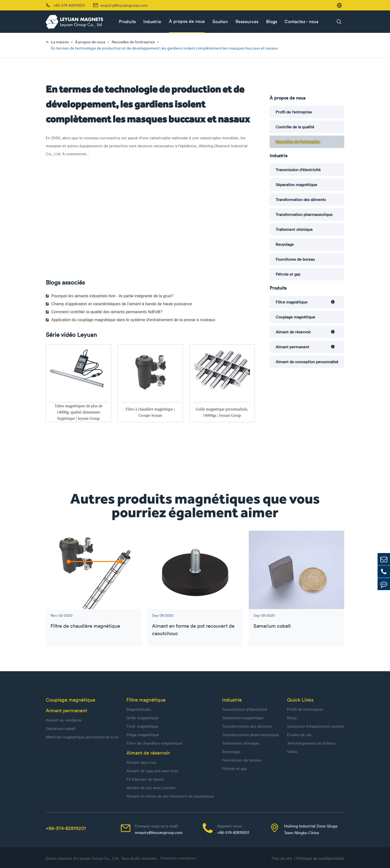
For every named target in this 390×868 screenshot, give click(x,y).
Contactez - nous (301, 22)
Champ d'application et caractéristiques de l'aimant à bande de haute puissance (119, 304)
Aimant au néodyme (64, 720)
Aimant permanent (292, 347)
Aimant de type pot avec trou (152, 771)
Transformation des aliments (301, 200)
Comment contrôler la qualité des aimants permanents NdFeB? (104, 312)
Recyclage (285, 244)
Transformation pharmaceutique (304, 214)
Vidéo (292, 752)
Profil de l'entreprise (294, 112)
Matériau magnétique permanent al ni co (82, 737)
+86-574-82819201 (66, 828)
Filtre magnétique (292, 302)
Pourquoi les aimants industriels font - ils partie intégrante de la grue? (110, 296)
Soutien (220, 22)
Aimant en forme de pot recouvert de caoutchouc (193, 630)
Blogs (272, 22)
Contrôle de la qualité (295, 127)
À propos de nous (187, 21)
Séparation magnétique (296, 185)
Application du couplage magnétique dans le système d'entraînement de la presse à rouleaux (130, 320)
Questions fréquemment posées (316, 726)
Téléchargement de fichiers (311, 743)
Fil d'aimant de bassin (145, 779)
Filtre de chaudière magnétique (85, 626)
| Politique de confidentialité (319, 858)
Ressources (247, 22)
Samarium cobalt (272, 626)
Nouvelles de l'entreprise (133, 42)
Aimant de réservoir (293, 332)
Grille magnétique (142, 718)
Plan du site (283, 858)
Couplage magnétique (295, 317)
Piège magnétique (143, 735)
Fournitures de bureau (295, 259)
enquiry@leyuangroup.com (124, 5)
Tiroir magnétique (142, 726)
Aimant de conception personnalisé (307, 362)
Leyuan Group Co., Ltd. (99, 858)
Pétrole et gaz (288, 274)
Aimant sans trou (141, 762)
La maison (60, 42)
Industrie (152, 22)
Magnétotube (139, 709)
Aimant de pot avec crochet (151, 788)
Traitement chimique (294, 229)
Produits (127, 22)
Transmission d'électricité (298, 170)
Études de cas (299, 735)
